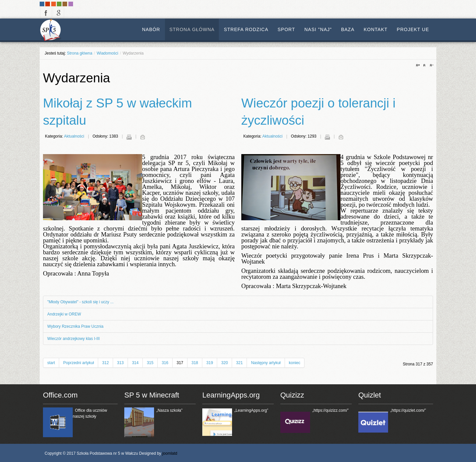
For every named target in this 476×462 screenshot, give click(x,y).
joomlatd (170, 453)
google (58, 12)
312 (105, 363)
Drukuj (129, 137)
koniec (295, 363)
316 (165, 363)
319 (210, 363)
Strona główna (79, 53)
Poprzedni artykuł (79, 363)
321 (239, 363)
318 (195, 363)
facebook (46, 12)
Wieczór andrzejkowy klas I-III (74, 339)
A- (431, 65)
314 (135, 363)
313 (120, 363)
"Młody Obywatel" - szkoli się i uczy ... (80, 302)
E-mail (142, 137)
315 (150, 363)
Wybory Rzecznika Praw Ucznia (75, 326)
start (51, 363)
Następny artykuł (266, 363)
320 (224, 363)
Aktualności (74, 136)
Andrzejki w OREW (64, 314)
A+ (419, 65)
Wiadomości (107, 53)
